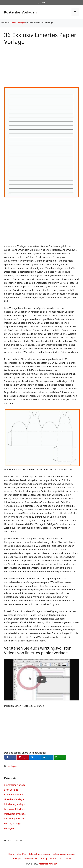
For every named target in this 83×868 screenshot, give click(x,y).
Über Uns (21, 854)
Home (14, 23)
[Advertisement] (42, 64)
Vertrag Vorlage (13, 823)
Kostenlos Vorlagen (20, 12)
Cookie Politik (31, 858)
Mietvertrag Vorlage (15, 814)
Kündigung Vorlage (14, 804)
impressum (55, 858)
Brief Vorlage (11, 790)
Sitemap (44, 858)
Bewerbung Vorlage (15, 785)
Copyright (17, 858)
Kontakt (67, 858)
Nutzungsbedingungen (64, 854)
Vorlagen (21, 23)
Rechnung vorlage (14, 819)
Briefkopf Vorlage (13, 795)
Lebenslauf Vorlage (14, 809)
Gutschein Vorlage (14, 799)
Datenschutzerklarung (39, 854)
